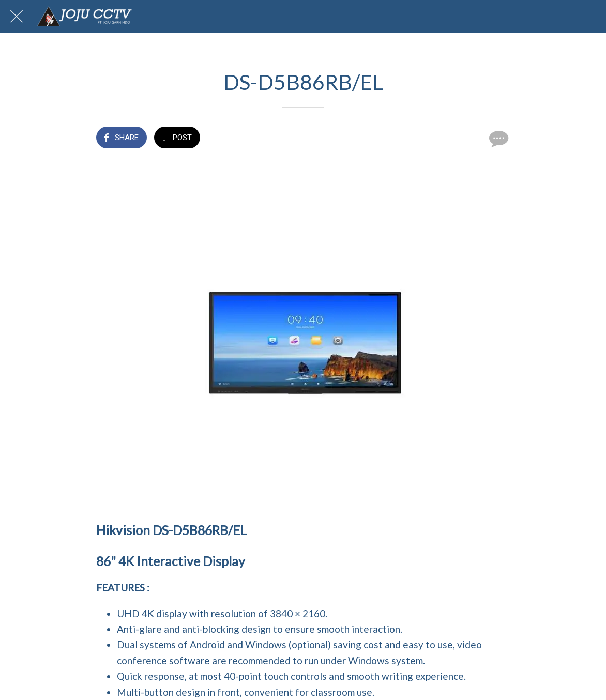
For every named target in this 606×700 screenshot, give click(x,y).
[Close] (17, 17)
